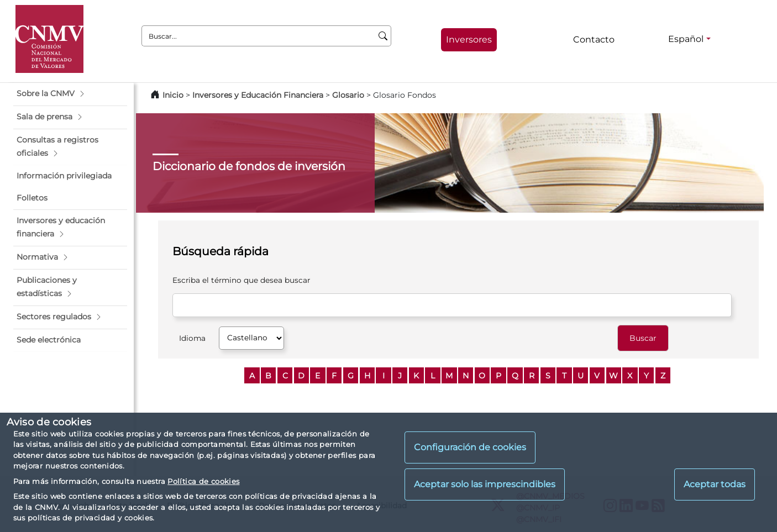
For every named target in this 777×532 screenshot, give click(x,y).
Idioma (192, 338)
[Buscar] (383, 36)
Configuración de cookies (470, 447)
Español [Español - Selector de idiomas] (686, 39)
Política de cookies (203, 481)
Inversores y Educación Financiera (258, 95)
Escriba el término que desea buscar (241, 280)
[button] (70, 94)
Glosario (348, 95)
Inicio (173, 95)
